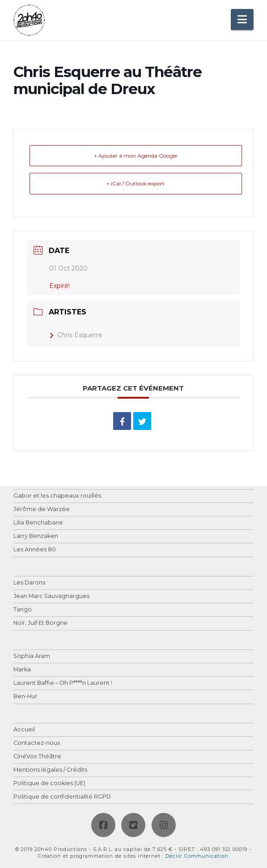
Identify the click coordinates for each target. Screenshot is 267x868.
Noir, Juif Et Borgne (40, 623)
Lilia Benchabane (38, 523)
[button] (242, 19)
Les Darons (29, 583)
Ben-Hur (25, 697)
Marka (22, 670)
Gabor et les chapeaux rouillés (57, 496)
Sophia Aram (32, 656)
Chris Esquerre (76, 335)
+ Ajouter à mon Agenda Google (136, 156)
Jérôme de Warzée (42, 509)
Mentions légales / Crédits (50, 770)
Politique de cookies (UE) (49, 784)
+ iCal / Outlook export (136, 183)
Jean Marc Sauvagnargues (51, 596)
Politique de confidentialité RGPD (62, 797)
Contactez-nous (37, 743)
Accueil (24, 730)
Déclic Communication (197, 856)
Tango (23, 610)
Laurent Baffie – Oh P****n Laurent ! (63, 683)
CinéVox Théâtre (37, 757)
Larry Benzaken (36, 536)
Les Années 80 (35, 550)
